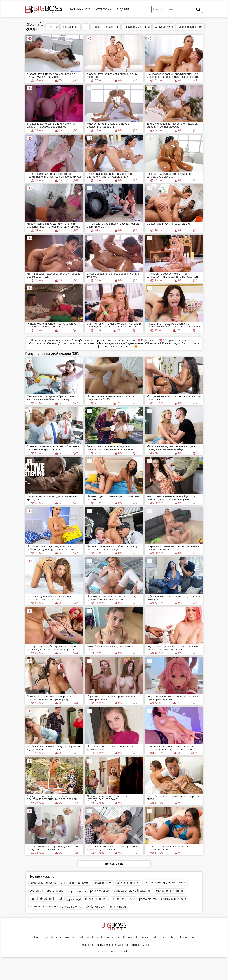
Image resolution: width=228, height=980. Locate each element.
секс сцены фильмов (75, 883)
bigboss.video (122, 952)
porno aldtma (148, 899)
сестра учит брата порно (47, 891)
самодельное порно (43, 883)
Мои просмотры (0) (190, 27)
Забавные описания (105, 27)
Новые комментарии (136, 27)
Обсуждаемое (164, 27)
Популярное (71, 27)
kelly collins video (128, 883)
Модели (123, 10)
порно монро (77, 891)
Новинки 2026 (80, 10)
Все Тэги (76, 937)
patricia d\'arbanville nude (46, 899)
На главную (42, 937)
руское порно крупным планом (165, 882)
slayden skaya (103, 883)
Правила (162, 937)
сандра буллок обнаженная (133, 891)
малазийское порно (169, 891)
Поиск (88, 937)
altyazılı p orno (71, 907)
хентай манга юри (174, 899)
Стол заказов (146, 937)
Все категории (60, 937)
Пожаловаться (112, 937)
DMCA (173, 937)
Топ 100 (53, 27)
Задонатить (186, 937)
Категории (104, 10)
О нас (97, 937)
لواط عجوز (74, 899)
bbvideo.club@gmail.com (102, 945)
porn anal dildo (100, 891)
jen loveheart (118, 907)
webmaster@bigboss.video (133, 945)
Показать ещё (114, 864)
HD (85, 27)
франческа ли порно (44, 906)
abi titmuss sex (95, 907)
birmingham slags (123, 899)
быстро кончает (96, 899)
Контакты (129, 937)
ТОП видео (150, 343)
